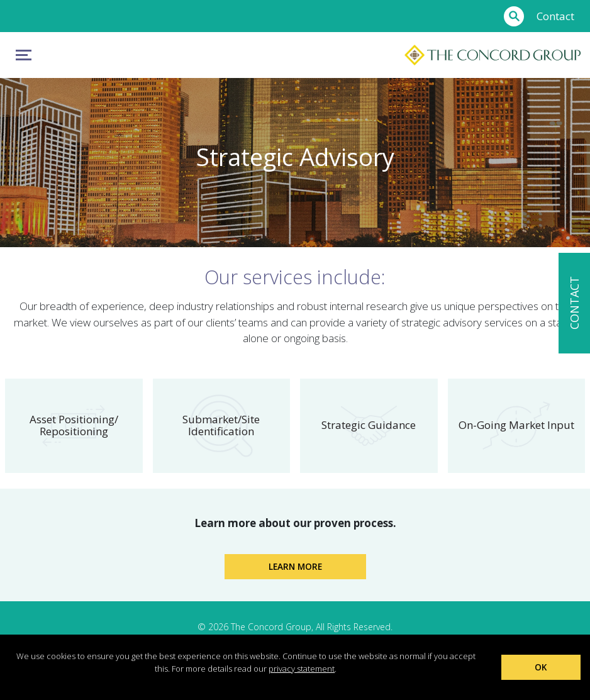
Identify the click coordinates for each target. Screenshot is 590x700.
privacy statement (302, 669)
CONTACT (574, 303)
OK (541, 667)
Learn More (295, 566)
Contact (555, 16)
